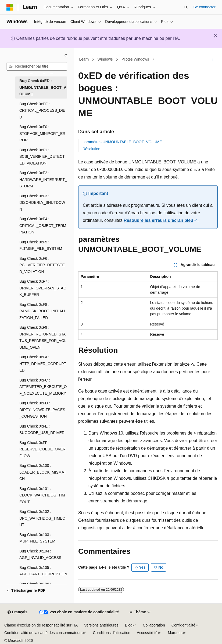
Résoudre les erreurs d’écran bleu (158, 220)
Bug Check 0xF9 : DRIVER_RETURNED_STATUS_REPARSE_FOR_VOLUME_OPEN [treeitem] (43, 337)
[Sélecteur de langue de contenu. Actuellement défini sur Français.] (17, 612)
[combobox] (37, 66)
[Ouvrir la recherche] (186, 7)
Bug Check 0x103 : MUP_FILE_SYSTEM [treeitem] (37, 538)
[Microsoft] (10, 7)
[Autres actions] (213, 59)
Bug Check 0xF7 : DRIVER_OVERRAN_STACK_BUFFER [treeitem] (43, 288)
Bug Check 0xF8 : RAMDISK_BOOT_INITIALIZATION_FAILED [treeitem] (42, 311)
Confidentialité (183, 625)
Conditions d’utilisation (112, 633)
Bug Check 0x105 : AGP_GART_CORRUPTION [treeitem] (43, 571)
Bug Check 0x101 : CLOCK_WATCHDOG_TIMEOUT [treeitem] (42, 495)
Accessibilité (147, 633)
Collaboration (154, 625)
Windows (105, 59)
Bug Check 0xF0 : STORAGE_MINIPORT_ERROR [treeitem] (42, 133)
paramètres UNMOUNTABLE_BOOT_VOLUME (122, 142)
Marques (175, 633)
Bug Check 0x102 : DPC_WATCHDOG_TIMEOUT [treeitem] (42, 518)
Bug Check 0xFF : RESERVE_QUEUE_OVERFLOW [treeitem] (42, 449)
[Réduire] (66, 55)
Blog (129, 625)
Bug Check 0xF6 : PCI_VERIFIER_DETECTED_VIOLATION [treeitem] (42, 265)
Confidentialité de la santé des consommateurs (43, 633)
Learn (84, 59)
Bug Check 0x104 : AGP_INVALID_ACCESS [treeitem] (40, 554)
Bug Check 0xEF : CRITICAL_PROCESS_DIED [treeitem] (42, 111)
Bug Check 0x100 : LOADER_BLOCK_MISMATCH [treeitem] (43, 472)
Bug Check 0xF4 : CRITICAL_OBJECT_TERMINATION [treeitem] (43, 225)
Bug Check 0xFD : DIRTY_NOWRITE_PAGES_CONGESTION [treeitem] (42, 410)
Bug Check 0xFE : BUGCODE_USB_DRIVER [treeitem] (42, 430)
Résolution (91, 149)
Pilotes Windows (135, 59)
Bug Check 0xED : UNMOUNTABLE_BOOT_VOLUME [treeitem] (43, 87)
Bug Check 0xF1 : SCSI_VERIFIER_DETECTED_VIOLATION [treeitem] (42, 157)
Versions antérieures (101, 625)
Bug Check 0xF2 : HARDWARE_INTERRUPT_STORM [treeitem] (43, 179)
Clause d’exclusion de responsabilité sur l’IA (41, 625)
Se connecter (205, 7)
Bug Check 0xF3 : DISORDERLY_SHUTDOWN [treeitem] (42, 203)
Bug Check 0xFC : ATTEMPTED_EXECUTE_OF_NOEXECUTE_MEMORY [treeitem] (43, 387)
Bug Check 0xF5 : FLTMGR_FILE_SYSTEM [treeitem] (41, 245)
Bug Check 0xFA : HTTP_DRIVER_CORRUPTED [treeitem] (43, 364)
